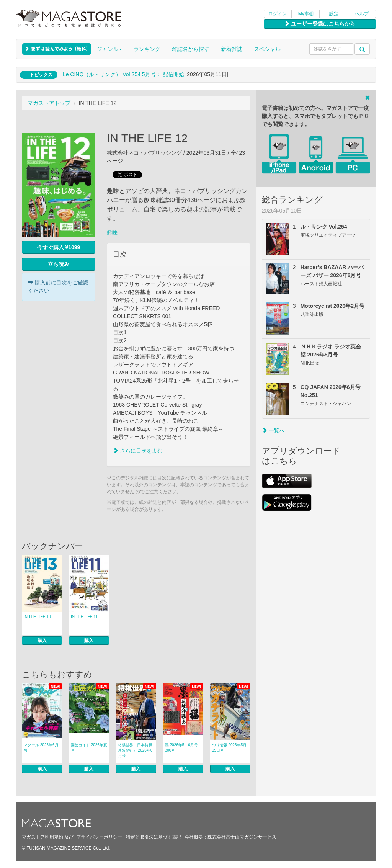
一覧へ (273, 430)
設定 (334, 14)
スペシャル (267, 49)
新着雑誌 (232, 49)
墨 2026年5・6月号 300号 (181, 748)
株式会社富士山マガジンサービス (242, 837)
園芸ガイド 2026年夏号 (89, 748)
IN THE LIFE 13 (37, 617)
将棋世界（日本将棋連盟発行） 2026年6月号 (135, 750)
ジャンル (109, 49)
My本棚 (306, 14)
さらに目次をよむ (138, 451)
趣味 (112, 233)
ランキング (147, 49)
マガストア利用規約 (42, 837)
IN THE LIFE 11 (84, 617)
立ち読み (59, 264)
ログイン (278, 14)
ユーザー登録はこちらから (320, 24)
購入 (42, 641)
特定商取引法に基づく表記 (154, 837)
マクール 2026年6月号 (41, 748)
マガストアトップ (49, 103)
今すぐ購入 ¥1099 (59, 247)
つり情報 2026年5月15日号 (229, 748)
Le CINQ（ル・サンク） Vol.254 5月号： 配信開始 (123, 74)
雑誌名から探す (191, 49)
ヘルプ (362, 14)
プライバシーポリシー (99, 837)
